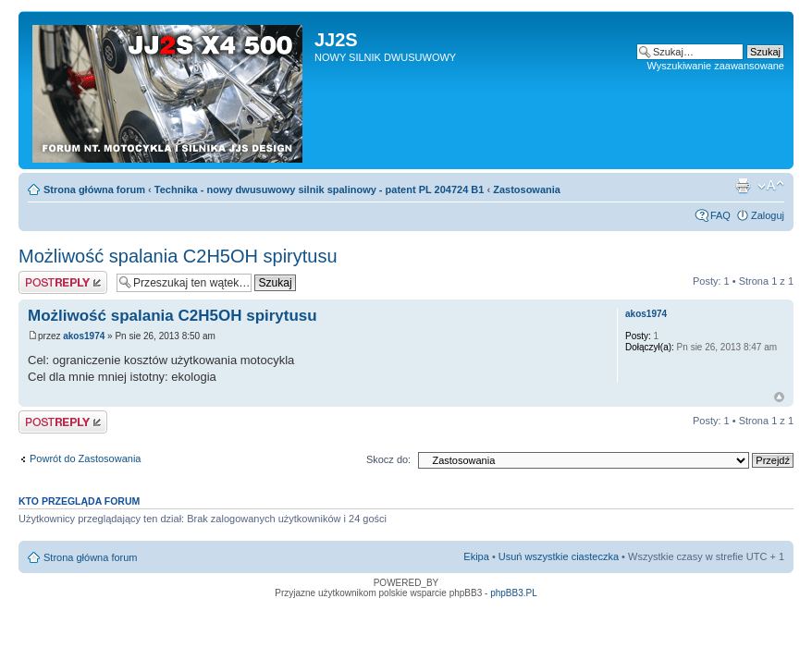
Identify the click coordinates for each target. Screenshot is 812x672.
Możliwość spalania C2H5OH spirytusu (178, 256)
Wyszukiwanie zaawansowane (716, 66)
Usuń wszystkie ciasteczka (559, 556)
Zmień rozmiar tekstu (771, 186)
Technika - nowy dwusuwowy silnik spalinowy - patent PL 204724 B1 (320, 189)
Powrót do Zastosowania (85, 458)
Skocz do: (388, 459)
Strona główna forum (94, 189)
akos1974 (84, 336)
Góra (779, 397)
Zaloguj (768, 215)
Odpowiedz (63, 282)
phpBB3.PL (514, 593)
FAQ (720, 215)
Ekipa (476, 556)
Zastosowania (527, 189)
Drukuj (743, 186)
